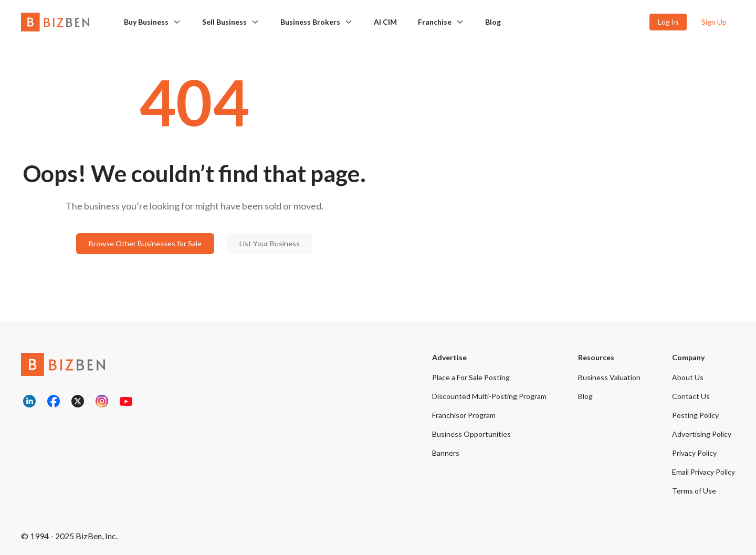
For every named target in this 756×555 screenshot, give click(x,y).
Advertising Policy (702, 434)
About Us (688, 377)
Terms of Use (694, 491)
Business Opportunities (471, 434)
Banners (446, 453)
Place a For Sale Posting (471, 377)
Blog (493, 22)
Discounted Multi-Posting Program (489, 396)
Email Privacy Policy (703, 472)
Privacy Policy (694, 453)
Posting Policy (695, 415)
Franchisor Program (464, 415)
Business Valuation (609, 377)
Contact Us (691, 396)
